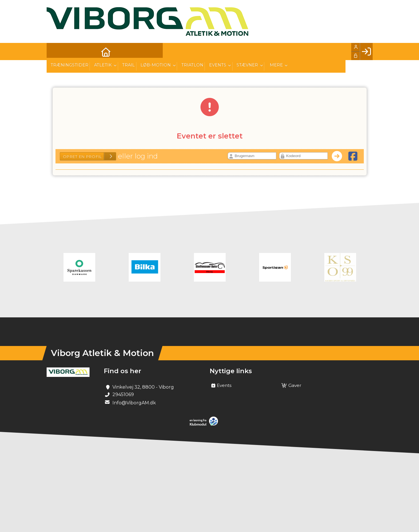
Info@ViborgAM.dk (134, 403)
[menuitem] (55, 52)
